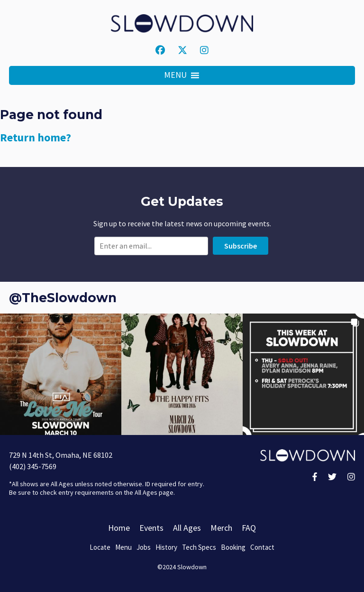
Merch (221, 528)
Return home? (36, 137)
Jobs (144, 547)
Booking (233, 547)
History (166, 547)
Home (119, 528)
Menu (123, 547)
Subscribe (241, 246)
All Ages (187, 528)
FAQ (249, 528)
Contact (262, 547)
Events (151, 528)
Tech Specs (199, 547)
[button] (175, 75)
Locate (100, 547)
